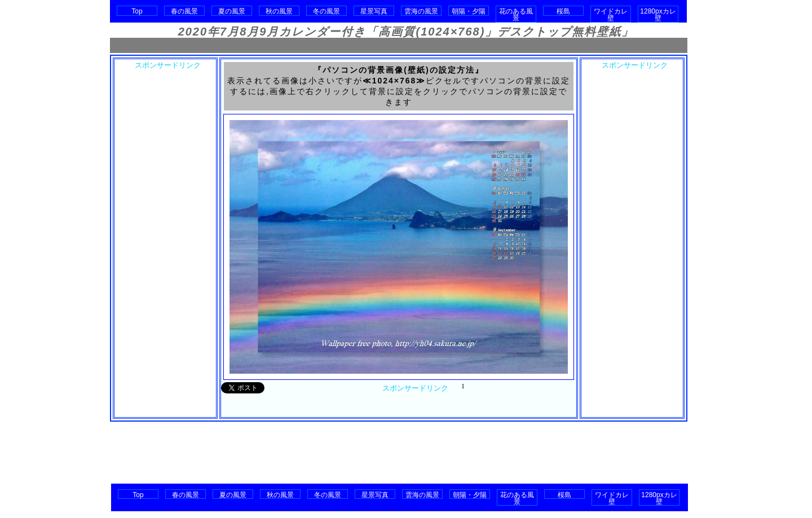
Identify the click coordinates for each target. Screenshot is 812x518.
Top (137, 11)
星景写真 (374, 11)
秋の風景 (279, 11)
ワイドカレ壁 (611, 15)
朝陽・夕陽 (469, 11)
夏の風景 (232, 11)
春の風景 (184, 11)
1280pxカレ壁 (658, 15)
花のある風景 (516, 15)
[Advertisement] (399, 45)
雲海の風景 (421, 11)
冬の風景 (326, 11)
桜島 (563, 11)
